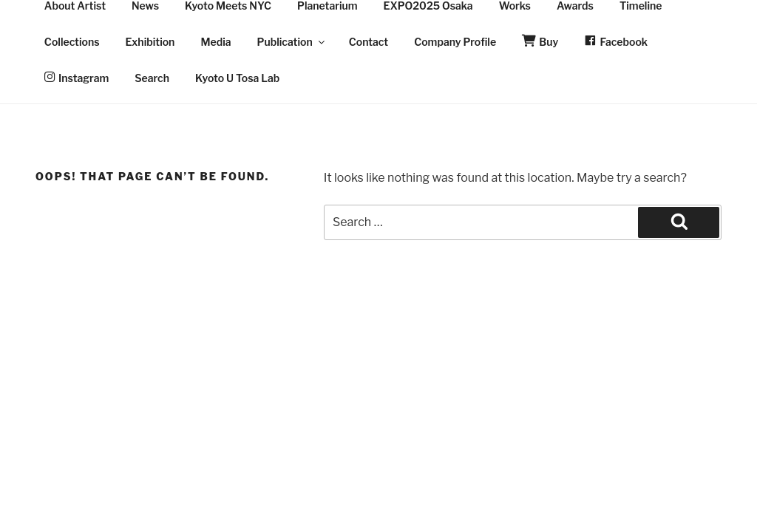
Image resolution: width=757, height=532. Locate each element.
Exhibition (150, 42)
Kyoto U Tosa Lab (237, 78)
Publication (292, 42)
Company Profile (455, 42)
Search (152, 78)
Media (215, 42)
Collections (72, 42)
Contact (369, 42)
